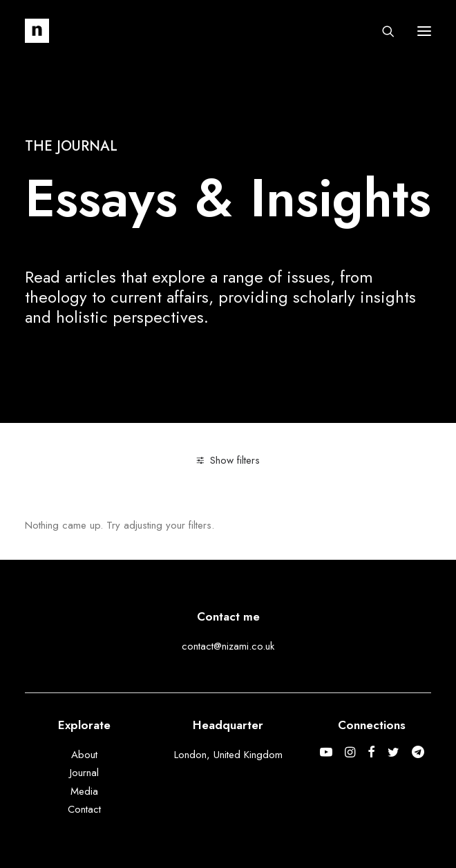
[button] (424, 31)
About (84, 755)
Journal (84, 773)
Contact (84, 809)
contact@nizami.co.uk (228, 646)
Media (84, 791)
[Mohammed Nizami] (37, 31)
